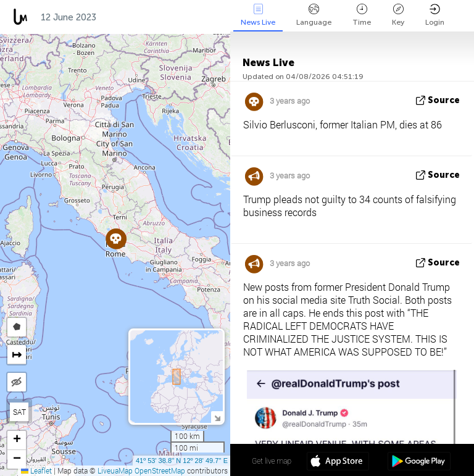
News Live (258, 15)
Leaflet (36, 470)
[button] (116, 239)
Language (314, 15)
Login (435, 15)
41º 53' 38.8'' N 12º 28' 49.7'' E (182, 461)
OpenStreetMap (160, 470)
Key (398, 15)
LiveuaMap (115, 470)
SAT (19, 412)
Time (362, 15)
